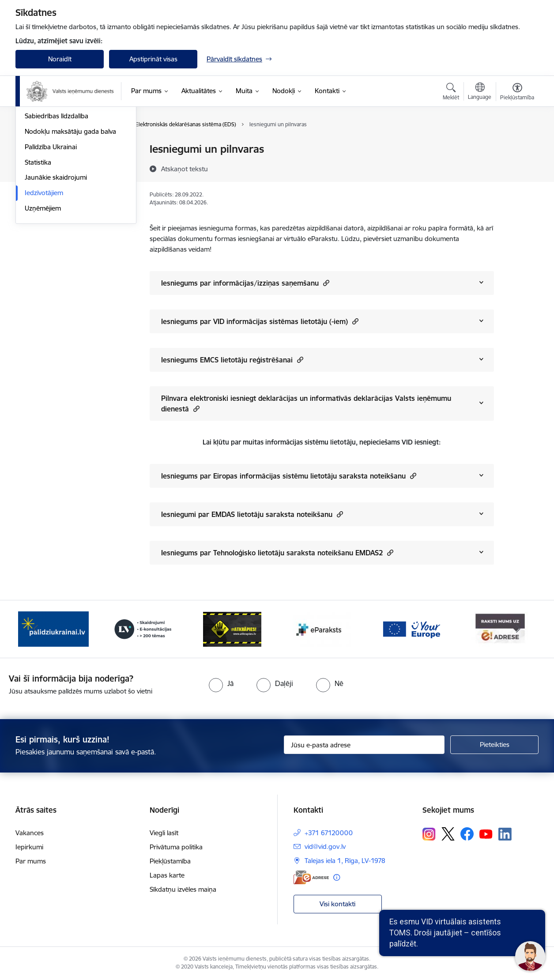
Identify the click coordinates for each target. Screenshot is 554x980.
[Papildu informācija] (337, 877)
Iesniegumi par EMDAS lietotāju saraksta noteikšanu (252, 514)
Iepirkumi (29, 847)
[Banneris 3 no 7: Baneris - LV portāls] (143, 628)
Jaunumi (37, 150)
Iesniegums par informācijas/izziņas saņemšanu (245, 283)
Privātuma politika (176, 847)
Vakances (30, 833)
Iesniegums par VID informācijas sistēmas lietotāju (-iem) (260, 321)
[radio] (221, 683)
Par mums (31, 861)
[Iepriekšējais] (36, 629)
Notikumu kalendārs (55, 165)
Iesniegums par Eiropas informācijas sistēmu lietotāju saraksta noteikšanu (289, 476)
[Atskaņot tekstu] (185, 169)
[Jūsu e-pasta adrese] (364, 745)
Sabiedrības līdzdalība (57, 211)
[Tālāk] (519, 629)
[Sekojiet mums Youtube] (486, 833)
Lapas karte (167, 875)
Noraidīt (60, 59)
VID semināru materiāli (58, 196)
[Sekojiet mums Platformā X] (448, 834)
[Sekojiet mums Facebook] (467, 834)
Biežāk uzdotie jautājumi (61, 180)
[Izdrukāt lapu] (517, 145)
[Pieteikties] (494, 745)
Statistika (38, 257)
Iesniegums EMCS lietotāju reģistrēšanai (232, 360)
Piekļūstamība (170, 861)
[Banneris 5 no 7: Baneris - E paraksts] (322, 628)
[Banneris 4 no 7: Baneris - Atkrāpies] (232, 628)
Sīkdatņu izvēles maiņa (183, 889)
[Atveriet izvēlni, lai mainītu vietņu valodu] (480, 92)
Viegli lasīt (164, 833)
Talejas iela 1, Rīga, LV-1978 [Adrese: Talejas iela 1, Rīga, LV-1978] (345, 861)
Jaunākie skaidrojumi (56, 273)
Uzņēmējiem (43, 303)
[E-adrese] (311, 877)
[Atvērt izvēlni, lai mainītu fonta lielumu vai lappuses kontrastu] (517, 93)
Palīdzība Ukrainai (51, 242)
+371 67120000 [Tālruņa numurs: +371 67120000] (329, 833)
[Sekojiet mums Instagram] (429, 834)
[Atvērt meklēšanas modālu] (451, 93)
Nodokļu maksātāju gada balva (70, 226)
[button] (325, 283)
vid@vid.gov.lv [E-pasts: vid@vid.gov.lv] (325, 846)
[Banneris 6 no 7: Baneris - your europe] (411, 628)
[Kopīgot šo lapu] (517, 168)
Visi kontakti (337, 904)
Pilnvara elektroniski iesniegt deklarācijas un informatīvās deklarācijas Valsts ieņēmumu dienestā (306, 403)
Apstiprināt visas (153, 59)
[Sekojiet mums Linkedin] (505, 834)
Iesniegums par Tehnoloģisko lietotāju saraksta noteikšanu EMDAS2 (277, 552)
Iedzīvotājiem (44, 288)
